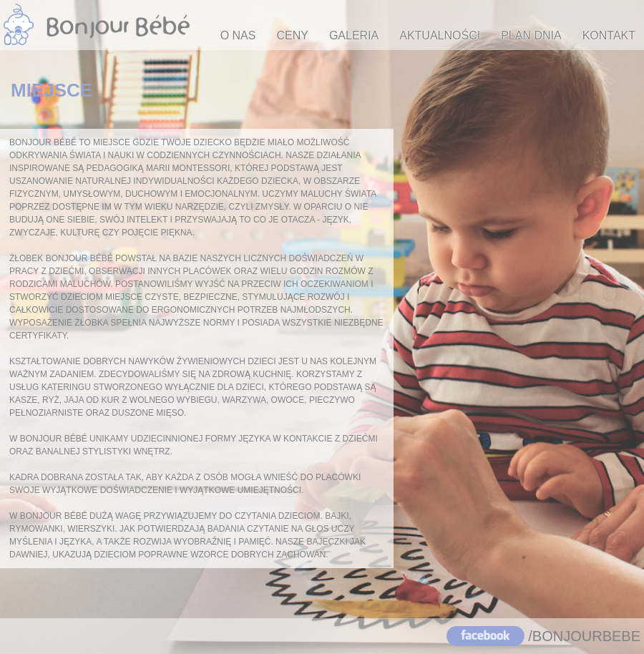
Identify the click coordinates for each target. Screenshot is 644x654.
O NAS (238, 35)
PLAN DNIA (531, 35)
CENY (292, 35)
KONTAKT (609, 35)
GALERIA (354, 35)
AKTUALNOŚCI (440, 35)
